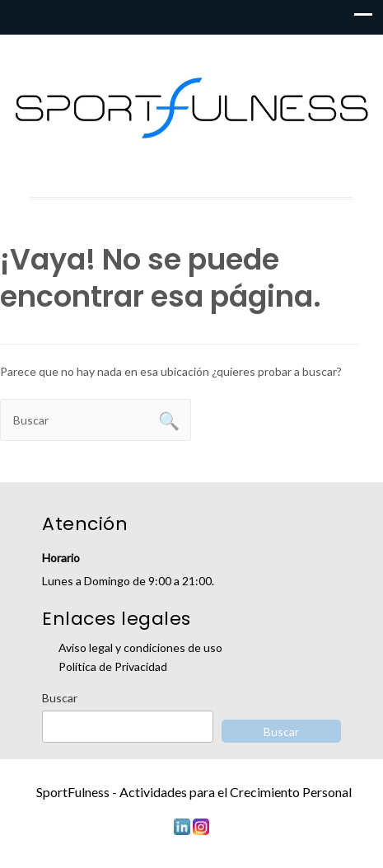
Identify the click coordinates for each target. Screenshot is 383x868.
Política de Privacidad (113, 666)
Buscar (60, 698)
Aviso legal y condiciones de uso (140, 647)
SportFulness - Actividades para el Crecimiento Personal (194, 792)
